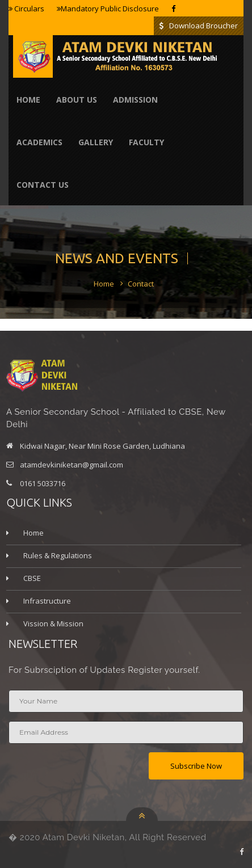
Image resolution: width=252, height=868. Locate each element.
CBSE (32, 578)
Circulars (26, 9)
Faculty (146, 142)
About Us (77, 100)
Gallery (96, 142)
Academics (39, 142)
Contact (141, 284)
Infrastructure (47, 601)
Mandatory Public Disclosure (108, 9)
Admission (135, 100)
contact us (43, 185)
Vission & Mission (53, 623)
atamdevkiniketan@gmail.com (72, 465)
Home (28, 100)
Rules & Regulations (58, 555)
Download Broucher (199, 26)
